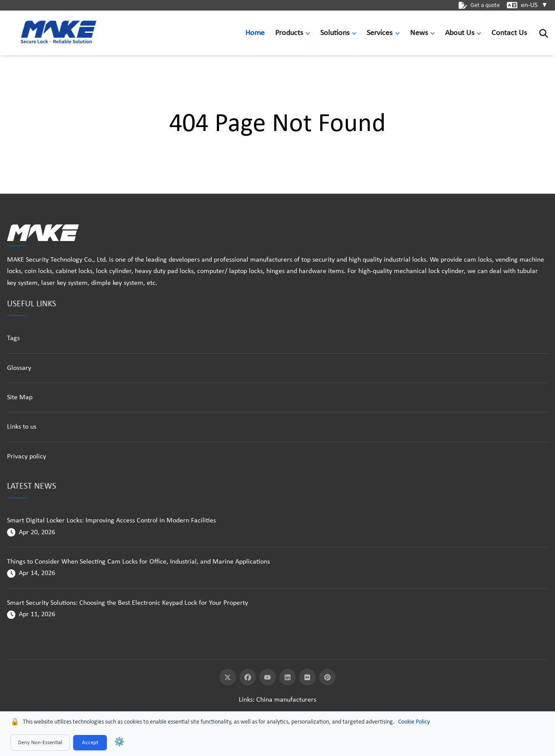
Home (255, 33)
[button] (310, 33)
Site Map (20, 398)
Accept (90, 743)
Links (246, 700)
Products (289, 33)
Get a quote (479, 5)
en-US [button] (534, 5)
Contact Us (509, 33)
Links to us (22, 427)
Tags (13, 338)
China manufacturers (286, 700)
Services (380, 33)
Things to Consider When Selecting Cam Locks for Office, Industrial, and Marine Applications (138, 562)
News (419, 33)
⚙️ (119, 742)
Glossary (19, 368)
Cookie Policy (414, 722)
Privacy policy (27, 457)
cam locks (478, 260)
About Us (460, 33)
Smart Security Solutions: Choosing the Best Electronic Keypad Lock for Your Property (127, 603)
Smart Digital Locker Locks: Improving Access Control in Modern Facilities (111, 521)
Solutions (335, 33)
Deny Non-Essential (40, 743)
